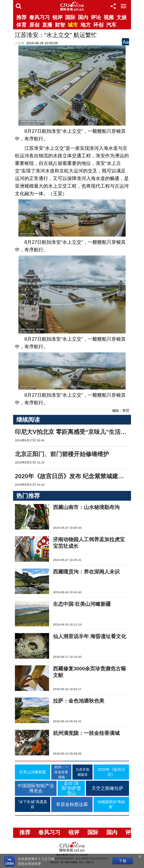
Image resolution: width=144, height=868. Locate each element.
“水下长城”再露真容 (33, 804)
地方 (86, 25)
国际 (70, 17)
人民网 (20, 43)
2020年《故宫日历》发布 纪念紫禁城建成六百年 (78, 476)
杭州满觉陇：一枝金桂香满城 (86, 733)
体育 (21, 25)
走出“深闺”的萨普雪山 (71, 788)
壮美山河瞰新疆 (33, 772)
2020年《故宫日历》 (111, 772)
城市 (73, 25)
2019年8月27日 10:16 (30, 485)
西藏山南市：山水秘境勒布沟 (86, 507)
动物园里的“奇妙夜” (111, 804)
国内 (83, 17)
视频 (109, 17)
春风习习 (39, 17)
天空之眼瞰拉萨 (107, 788)
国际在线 (72, 6)
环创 (98, 25)
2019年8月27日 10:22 (30, 463)
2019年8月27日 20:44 (30, 440)
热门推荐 (28, 496)
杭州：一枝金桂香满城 (61, 772)
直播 (47, 25)
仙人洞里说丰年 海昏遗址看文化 (90, 636)
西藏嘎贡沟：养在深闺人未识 (86, 572)
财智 (60, 25)
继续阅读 (28, 420)
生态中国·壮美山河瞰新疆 (82, 604)
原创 (34, 25)
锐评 (57, 17)
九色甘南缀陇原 (82, 772)
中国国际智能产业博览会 (36, 788)
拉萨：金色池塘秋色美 (79, 701)
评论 (96, 17)
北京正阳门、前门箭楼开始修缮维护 (62, 454)
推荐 (21, 17)
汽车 (111, 25)
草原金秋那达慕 (72, 804)
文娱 (122, 17)
